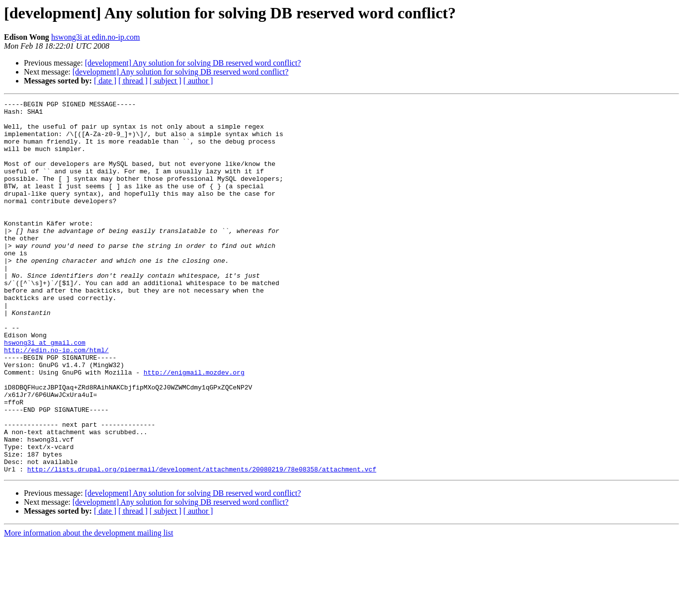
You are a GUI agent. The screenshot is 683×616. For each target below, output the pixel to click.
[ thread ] (133, 81)
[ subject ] (166, 81)
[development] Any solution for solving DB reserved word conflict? (193, 63)
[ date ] (105, 81)
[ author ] (198, 81)
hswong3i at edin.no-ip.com (96, 37)
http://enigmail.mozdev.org (194, 427)
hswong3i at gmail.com (45, 391)
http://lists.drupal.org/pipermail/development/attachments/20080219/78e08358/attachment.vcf (202, 543)
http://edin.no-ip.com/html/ (56, 400)
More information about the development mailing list (88, 607)
